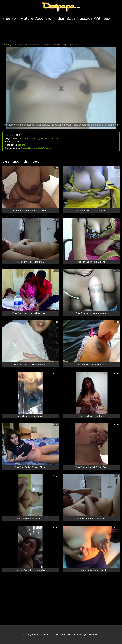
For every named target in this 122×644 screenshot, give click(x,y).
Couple (49, 138)
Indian (15, 138)
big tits (22, 145)
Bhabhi (32, 138)
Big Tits (41, 138)
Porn (56, 138)
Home (6, 45)
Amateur (23, 138)
